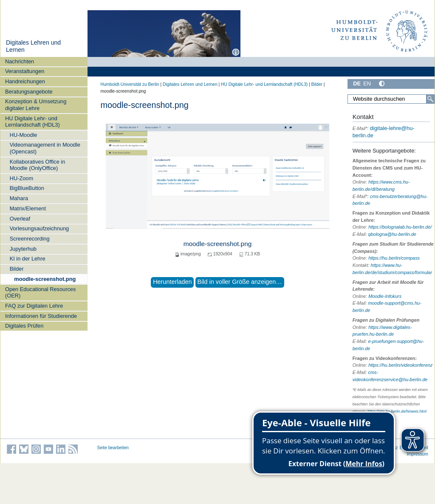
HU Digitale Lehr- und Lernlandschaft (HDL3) (32, 122)
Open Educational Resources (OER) (40, 292)
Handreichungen (25, 81)
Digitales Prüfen (24, 326)
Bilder (17, 269)
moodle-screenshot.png (45, 279)
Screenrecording (30, 239)
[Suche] (430, 99)
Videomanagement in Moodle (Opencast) (45, 148)
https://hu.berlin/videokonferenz (400, 365)
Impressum (417, 454)
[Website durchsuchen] (391, 99)
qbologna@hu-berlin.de (392, 234)
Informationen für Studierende (41, 316)
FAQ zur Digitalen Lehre (34, 306)
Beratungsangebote (29, 92)
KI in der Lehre (28, 259)
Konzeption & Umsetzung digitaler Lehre (36, 105)
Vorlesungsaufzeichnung (39, 228)
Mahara (19, 198)
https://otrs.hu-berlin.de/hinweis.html (397, 411)
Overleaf (20, 219)
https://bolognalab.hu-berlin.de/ (400, 227)
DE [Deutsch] (357, 84)
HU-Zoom (21, 178)
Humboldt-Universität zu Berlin (130, 84)
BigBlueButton (27, 188)
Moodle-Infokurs (385, 296)
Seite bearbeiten (113, 448)
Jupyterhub (23, 249)
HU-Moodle (24, 135)
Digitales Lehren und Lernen (190, 84)
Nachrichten (20, 61)
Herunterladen (172, 282)
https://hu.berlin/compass (394, 258)
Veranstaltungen (25, 71)
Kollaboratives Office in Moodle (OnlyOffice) (38, 165)
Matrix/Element (28, 208)
